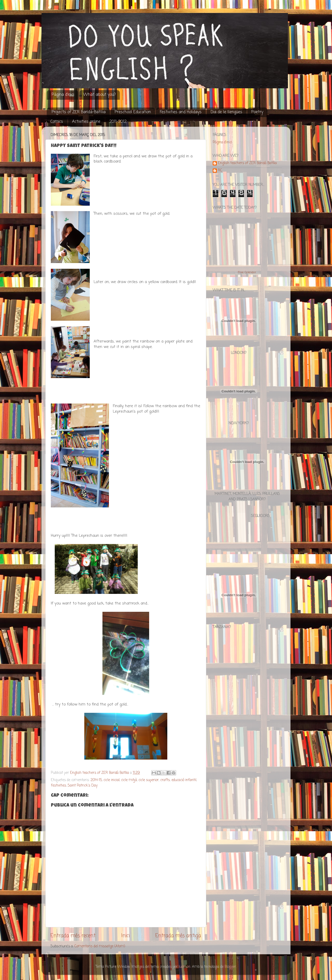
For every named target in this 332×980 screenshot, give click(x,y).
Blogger (230, 967)
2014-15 (96, 780)
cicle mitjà (129, 780)
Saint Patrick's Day (83, 786)
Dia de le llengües (226, 112)
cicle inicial (112, 780)
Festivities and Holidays (181, 112)
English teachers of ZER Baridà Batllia (247, 164)
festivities (58, 786)
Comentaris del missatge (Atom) (100, 946)
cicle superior (149, 780)
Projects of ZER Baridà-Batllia (79, 112)
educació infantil (184, 780)
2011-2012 (118, 122)
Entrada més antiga (178, 936)
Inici (125, 936)
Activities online (86, 122)
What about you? (99, 95)
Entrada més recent (73, 936)
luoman (185, 967)
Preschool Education (133, 112)
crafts (165, 780)
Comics (57, 122)
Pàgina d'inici (63, 95)
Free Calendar (247, 272)
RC (220, 171)
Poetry (257, 112)
